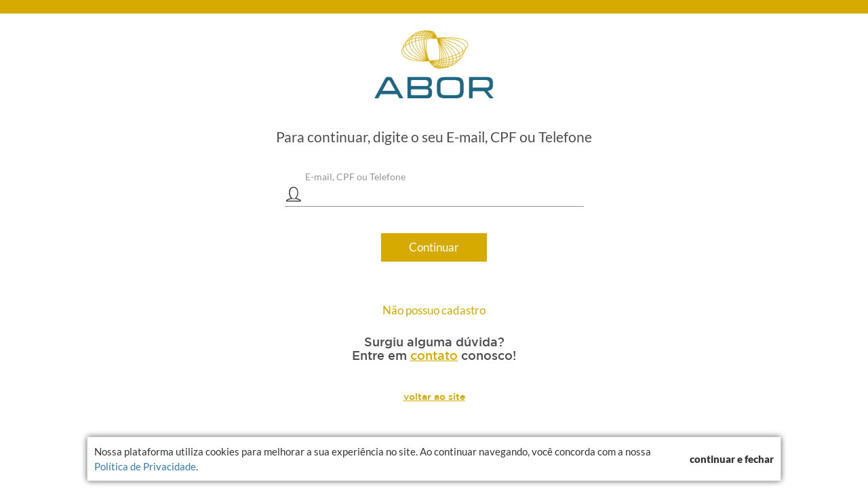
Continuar (434, 247)
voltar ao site (434, 396)
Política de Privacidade (145, 466)
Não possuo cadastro (434, 310)
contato (434, 355)
